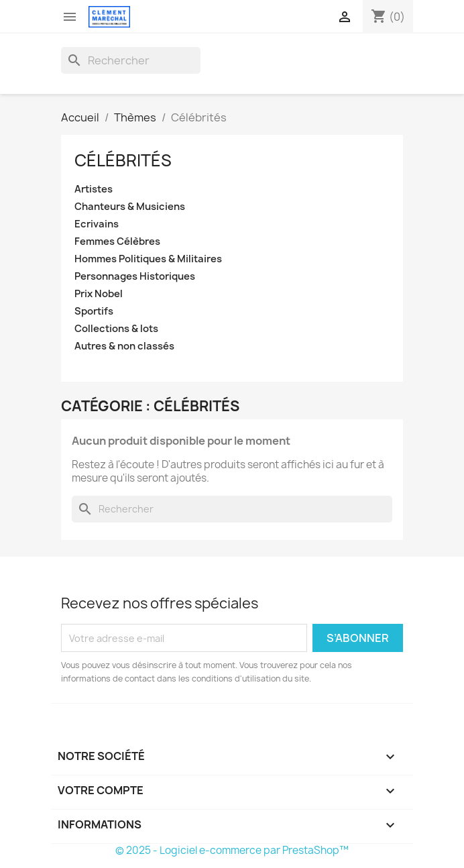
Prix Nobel (99, 294)
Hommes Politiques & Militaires (148, 259)
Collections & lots (116, 329)
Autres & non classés (124, 346)
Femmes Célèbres (117, 242)
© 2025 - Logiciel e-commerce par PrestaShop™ (232, 850)
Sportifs (94, 312)
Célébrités (123, 160)
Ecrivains (97, 224)
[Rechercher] (131, 60)
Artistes (94, 189)
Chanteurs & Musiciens (130, 207)
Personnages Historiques (135, 277)
